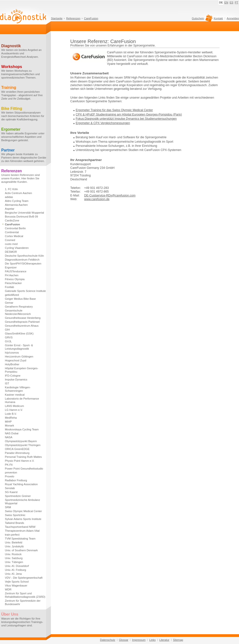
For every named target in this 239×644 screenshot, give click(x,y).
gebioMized (12, 295)
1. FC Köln (11, 189)
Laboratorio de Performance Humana (22, 400)
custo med (11, 244)
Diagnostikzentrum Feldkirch (22, 260)
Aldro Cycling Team (17, 201)
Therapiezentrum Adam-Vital (22, 531)
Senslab (10, 488)
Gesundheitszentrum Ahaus (22, 326)
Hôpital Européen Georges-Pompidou (22, 370)
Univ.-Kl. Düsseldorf (17, 566)
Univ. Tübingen (14, 562)
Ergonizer (11, 267)
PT (237, 2)
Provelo (10, 476)
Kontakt (218, 18)
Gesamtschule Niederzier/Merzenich (18, 312)
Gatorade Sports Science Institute (25, 291)
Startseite (57, 18)
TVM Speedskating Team (20, 539)
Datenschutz (108, 640)
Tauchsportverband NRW (20, 527)
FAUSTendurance (16, 271)
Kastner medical (15, 395)
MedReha (11, 418)
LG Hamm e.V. (14, 410)
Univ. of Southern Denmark (21, 550)
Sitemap (178, 640)
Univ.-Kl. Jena (13, 574)
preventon (11, 472)
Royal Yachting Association (21, 484)
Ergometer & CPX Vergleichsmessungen (103, 123)
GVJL (8, 341)
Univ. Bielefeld (14, 542)
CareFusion (91, 18)
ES (232, 2)
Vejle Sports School (17, 582)
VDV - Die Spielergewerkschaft (24, 578)
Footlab (9, 287)
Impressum (139, 640)
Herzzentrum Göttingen (19, 356)
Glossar (124, 640)
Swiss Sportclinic (15, 515)
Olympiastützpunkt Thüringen (23, 445)
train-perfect (12, 535)
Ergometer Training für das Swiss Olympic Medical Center (114, 110)
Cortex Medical (14, 236)
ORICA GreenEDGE (17, 449)
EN (226, 2)
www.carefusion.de (97, 199)
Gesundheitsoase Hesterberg (23, 318)
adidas (9, 197)
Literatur (164, 640)
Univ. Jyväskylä (14, 546)
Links (152, 640)
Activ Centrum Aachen (18, 193)
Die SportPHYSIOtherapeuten (23, 264)
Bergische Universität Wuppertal (24, 213)
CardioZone (12, 220)
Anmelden (233, 18)
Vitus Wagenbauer (16, 586)
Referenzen (73, 18)
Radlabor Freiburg (16, 480)
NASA (9, 437)
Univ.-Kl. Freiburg (15, 570)
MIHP (8, 422)
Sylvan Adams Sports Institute (23, 519)
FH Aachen (12, 275)
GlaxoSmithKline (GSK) (19, 333)
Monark (9, 425)
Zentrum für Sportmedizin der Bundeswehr (23, 602)
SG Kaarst (11, 492)
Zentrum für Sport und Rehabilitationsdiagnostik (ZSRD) (25, 595)
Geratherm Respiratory (19, 307)
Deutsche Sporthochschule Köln (24, 256)
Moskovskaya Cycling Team (22, 429)
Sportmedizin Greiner (18, 496)
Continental (12, 232)
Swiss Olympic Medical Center (23, 511)
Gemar (9, 303)
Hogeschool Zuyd (16, 360)
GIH (7, 330)
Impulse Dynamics (16, 379)
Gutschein (201, 20)
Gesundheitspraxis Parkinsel (22, 322)
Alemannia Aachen (16, 205)
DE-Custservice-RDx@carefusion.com (110, 195)
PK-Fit (9, 465)
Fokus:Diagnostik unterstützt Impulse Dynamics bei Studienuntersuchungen (126, 119)
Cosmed (10, 240)
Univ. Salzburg (14, 558)
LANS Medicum (14, 406)
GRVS (9, 337)
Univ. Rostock (13, 554)
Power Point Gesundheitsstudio (24, 469)
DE (221, 2)
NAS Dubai (12, 433)
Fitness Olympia (15, 279)
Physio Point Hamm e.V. (20, 461)
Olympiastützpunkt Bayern (21, 441)
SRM (8, 507)
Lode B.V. (11, 414)
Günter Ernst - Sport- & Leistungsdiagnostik (19, 347)
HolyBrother (12, 364)
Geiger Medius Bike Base (20, 299)
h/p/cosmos (12, 353)
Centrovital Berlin (15, 228)
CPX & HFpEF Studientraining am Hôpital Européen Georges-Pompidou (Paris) (129, 115)
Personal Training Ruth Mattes (23, 457)
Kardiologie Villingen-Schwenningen (18, 389)
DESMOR (11, 252)
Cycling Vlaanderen (17, 248)
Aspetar (10, 209)
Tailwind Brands (14, 523)
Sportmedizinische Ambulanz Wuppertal (23, 502)
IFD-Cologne (13, 376)
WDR (8, 589)
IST (7, 383)
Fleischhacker (13, 283)
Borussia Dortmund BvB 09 (21, 217)
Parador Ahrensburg (17, 453)
